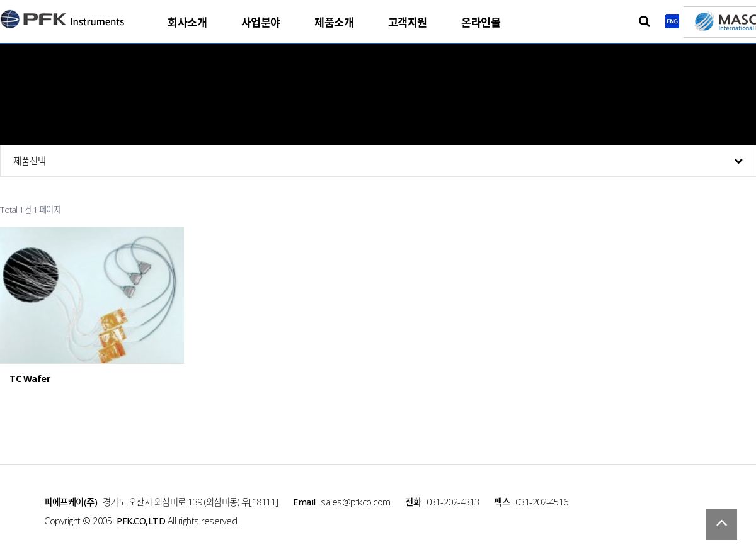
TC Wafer (30, 379)
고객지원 (408, 22)
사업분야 (261, 22)
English (672, 21)
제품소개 (334, 22)
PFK (63, 17)
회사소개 (187, 22)
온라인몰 (481, 22)
